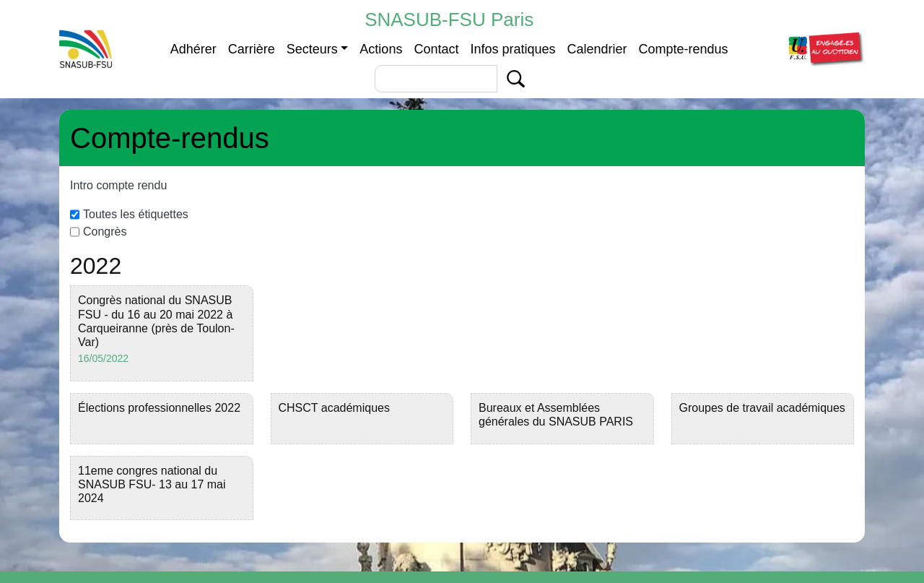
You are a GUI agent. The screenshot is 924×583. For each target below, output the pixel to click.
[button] (825, 48)
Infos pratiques (513, 49)
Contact (436, 49)
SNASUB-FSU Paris (449, 20)
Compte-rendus (684, 49)
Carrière (252, 49)
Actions (381, 49)
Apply (516, 79)
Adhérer (193, 49)
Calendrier (597, 49)
